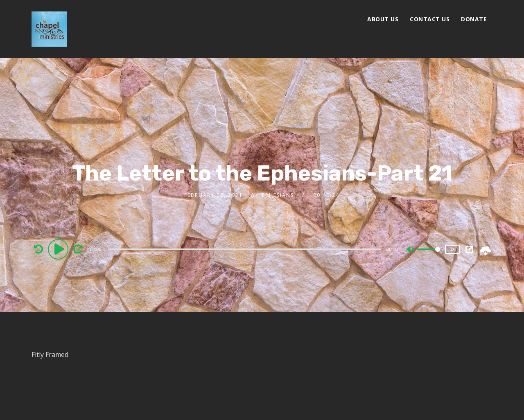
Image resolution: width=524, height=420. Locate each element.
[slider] (244, 249)
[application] (246, 249)
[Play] (59, 249)
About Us (383, 19)
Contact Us (430, 19)
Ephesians (278, 195)
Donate (474, 19)
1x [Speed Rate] (452, 249)
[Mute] (411, 250)
